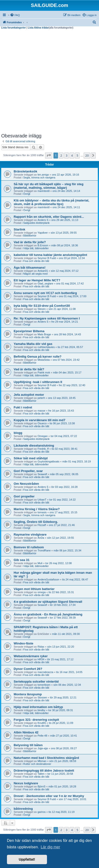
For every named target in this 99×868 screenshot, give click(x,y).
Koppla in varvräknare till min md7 (39, 420)
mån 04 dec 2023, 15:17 (67, 372)
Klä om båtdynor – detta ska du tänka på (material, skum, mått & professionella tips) (51, 202)
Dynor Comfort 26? (28, 669)
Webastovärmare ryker (31, 656)
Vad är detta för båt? (29, 369)
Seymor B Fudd (47, 258)
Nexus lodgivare (26, 783)
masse (41, 411)
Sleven (42, 309)
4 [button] (72, 155)
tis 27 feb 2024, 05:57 (70, 347)
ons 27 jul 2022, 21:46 (62, 525)
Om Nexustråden (26, 484)
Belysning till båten (28, 745)
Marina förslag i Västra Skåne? (37, 509)
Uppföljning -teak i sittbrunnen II (38, 382)
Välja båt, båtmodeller (36, 248)
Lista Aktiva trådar (38, 28)
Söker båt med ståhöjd (31, 458)
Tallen (41, 774)
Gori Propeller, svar (28, 471)
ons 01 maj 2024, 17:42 (70, 283)
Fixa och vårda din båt (36, 261)
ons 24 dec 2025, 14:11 (66, 207)
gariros (42, 812)
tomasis (42, 512)
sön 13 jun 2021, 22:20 (61, 647)
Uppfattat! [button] (27, 859)
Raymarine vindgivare (30, 534)
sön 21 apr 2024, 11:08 (62, 309)
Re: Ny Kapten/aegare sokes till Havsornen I (47, 318)
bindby (41, 710)
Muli (40, 563)
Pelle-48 (42, 736)
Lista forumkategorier (14, 28)
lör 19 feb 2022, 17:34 (63, 605)
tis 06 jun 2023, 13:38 (62, 423)
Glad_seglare (45, 283)
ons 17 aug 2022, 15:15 (64, 512)
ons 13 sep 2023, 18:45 (62, 398)
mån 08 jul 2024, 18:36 (65, 245)
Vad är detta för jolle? (30, 242)
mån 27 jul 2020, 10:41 (64, 736)
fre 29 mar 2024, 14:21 (65, 322)
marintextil (44, 191)
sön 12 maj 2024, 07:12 (65, 271)
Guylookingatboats (49, 461)
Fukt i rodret (23, 407)
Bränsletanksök (25, 171)
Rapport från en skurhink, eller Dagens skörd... (49, 217)
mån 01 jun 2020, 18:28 (62, 786)
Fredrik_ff (43, 449)
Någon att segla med (35, 274)
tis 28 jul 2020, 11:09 (61, 723)
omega (42, 592)
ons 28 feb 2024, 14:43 (67, 334)
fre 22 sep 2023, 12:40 (72, 385)
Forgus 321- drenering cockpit (36, 720)
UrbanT (42, 500)
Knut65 (42, 723)
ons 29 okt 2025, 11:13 (65, 220)
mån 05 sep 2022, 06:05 (64, 474)
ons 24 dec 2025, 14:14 (66, 191)
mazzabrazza (45, 672)
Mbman (42, 761)
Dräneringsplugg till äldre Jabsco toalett (44, 771)
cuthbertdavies (46, 347)
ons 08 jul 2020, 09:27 (64, 748)
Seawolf (42, 474)
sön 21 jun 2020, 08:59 (63, 761)
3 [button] (67, 155)
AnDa (41, 538)
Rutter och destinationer (37, 764)
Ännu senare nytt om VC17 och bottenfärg (45, 293)
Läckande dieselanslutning (34, 446)
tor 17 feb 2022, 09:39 (63, 618)
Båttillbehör (30, 236)
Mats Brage (44, 334)
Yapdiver (43, 233)
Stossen (42, 697)
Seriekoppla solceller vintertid (36, 682)
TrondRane (44, 550)
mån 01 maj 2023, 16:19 (77, 461)
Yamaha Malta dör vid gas (33, 344)
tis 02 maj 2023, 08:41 (64, 449)
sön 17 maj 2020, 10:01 (73, 799)
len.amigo (43, 175)
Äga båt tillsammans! (30, 268)
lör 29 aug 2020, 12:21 (63, 697)
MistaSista (44, 360)
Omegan (43, 436)
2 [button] (61, 155)
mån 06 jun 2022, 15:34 (68, 550)
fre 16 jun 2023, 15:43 (61, 411)
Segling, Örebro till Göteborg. (36, 522)
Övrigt (27, 194)
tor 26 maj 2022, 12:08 (58, 563)
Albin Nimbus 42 (26, 732)
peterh (41, 398)
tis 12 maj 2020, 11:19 (62, 812)
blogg (18, 433)
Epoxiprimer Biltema (29, 331)
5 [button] (77, 155)
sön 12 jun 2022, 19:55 (60, 538)
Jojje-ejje (43, 748)
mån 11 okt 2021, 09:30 (66, 634)
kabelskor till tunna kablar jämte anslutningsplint (50, 255)
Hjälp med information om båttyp (38, 707)
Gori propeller (24, 496)
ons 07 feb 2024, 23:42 (66, 360)
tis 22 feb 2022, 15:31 (61, 592)
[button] (49, 155)
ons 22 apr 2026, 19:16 (66, 175)
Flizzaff (42, 525)
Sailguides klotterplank (36, 223)
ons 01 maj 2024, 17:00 (73, 296)
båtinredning (23, 809)
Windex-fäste (23, 643)
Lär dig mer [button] (50, 847)
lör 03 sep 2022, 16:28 (64, 487)
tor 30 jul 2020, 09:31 (61, 710)
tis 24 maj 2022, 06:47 (75, 579)
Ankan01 (43, 271)
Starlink (19, 229)
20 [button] (87, 155)
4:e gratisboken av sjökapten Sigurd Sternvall (48, 602)
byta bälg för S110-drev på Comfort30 (42, 306)
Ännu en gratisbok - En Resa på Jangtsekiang (48, 614)
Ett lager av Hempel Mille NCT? (37, 280)
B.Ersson (43, 245)
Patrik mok (44, 372)
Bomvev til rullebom (29, 547)
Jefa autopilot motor (29, 395)
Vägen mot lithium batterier (34, 589)
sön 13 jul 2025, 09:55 (64, 233)
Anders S (43, 220)
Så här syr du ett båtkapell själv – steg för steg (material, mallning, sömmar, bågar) (49, 186)
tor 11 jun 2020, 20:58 (60, 774)
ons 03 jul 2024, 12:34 (72, 258)
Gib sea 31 (22, 560)
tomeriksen (44, 685)
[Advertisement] (49, 81)
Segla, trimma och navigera (39, 177)
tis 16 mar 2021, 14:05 (69, 672)
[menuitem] (15, 15)
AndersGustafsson (49, 579)
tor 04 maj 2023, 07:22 (64, 436)
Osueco (42, 423)
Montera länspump (28, 694)
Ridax (41, 647)
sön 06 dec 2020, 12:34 (67, 685)
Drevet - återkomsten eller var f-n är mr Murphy (49, 796)
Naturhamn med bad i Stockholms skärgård (46, 758)
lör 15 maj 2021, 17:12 (60, 659)
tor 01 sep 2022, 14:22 (63, 500)
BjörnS (42, 786)
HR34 (41, 659)
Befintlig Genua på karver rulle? (38, 357)
